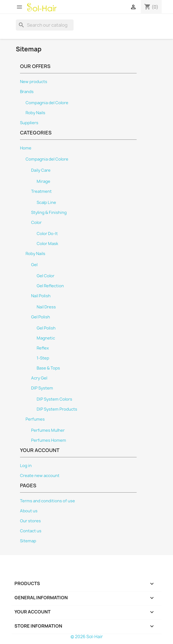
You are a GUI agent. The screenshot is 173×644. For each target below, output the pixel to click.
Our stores (30, 521)
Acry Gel (39, 378)
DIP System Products (57, 409)
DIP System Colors (54, 399)
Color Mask (47, 244)
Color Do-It (47, 234)
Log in (26, 466)
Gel (34, 265)
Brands (27, 92)
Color (36, 223)
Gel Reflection (50, 286)
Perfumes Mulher (48, 430)
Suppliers (29, 123)
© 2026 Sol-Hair (87, 637)
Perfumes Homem (49, 440)
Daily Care (41, 170)
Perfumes (35, 419)
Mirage (43, 181)
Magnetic (46, 338)
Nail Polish (41, 296)
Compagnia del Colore (47, 103)
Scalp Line (46, 203)
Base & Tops (48, 368)
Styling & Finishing (49, 213)
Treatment (41, 191)
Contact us (31, 531)
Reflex (43, 348)
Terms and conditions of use (47, 501)
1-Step (43, 358)
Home (26, 148)
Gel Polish (41, 317)
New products (34, 82)
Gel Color (46, 276)
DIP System (42, 388)
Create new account (40, 476)
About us (29, 511)
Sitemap (28, 541)
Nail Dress (46, 307)
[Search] (45, 25)
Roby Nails (35, 113)
